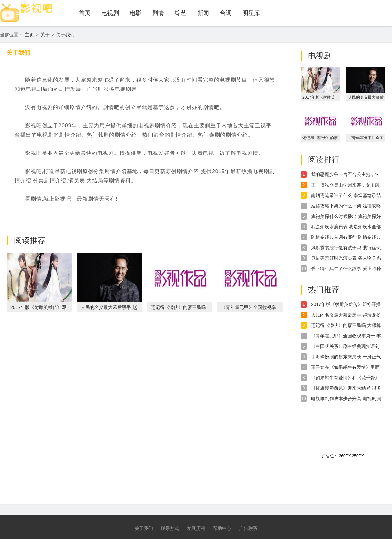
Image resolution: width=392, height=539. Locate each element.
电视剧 (110, 13)
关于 (45, 35)
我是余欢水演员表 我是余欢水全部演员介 (346, 227)
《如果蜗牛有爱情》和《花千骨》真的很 (345, 378)
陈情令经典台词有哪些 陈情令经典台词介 (346, 237)
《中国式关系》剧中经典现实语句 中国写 (345, 347)
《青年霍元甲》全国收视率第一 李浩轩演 (346, 336)
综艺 (181, 13)
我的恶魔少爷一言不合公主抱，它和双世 (345, 175)
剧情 (158, 13)
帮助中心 (222, 528)
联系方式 (170, 528)
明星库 (251, 13)
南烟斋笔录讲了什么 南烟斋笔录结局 (346, 196)
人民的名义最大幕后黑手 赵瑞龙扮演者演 (346, 315)
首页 (85, 13)
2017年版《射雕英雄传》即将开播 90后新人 (346, 305)
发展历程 (196, 528)
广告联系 (248, 528)
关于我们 (65, 35)
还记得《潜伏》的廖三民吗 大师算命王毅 (346, 326)
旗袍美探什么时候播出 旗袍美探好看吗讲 (346, 217)
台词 (226, 13)
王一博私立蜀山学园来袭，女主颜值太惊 (345, 185)
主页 (29, 35)
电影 (136, 13)
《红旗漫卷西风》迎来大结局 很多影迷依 (346, 388)
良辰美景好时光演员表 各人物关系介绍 (346, 258)
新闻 (203, 13)
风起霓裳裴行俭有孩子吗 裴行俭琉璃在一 (346, 248)
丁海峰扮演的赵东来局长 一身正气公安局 (346, 357)
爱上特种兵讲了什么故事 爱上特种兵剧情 (346, 269)
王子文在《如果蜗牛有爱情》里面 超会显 (345, 367)
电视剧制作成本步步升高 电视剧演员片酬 (346, 399)
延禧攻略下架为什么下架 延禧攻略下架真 (346, 206)
